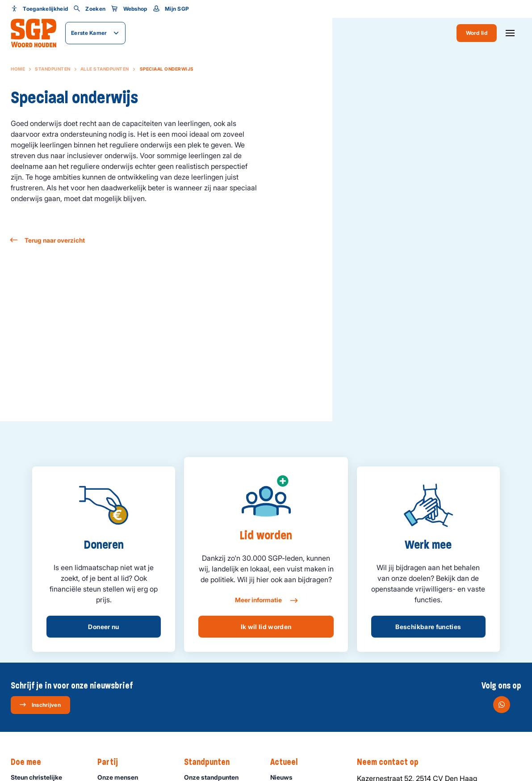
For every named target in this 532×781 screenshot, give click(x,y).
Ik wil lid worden (266, 627)
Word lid (477, 33)
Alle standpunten (105, 69)
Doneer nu (103, 627)
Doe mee (30, 762)
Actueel (288, 762)
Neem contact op (392, 762)
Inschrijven (40, 705)
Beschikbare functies (428, 627)
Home (18, 69)
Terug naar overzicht (48, 240)
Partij (112, 762)
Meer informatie (266, 600)
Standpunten (53, 69)
